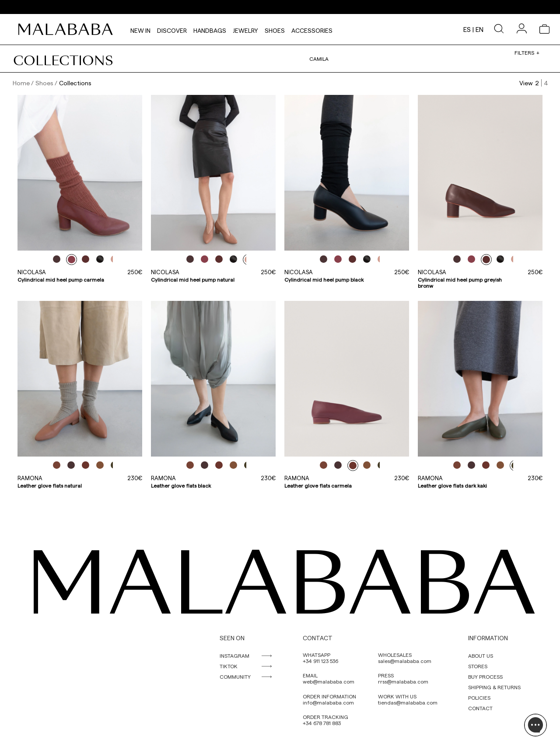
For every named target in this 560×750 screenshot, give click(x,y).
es (467, 29)
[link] (68, 29)
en (479, 29)
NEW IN (140, 29)
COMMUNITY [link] (235, 677)
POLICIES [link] (479, 698)
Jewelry (245, 29)
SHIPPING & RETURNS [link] (494, 687)
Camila (319, 59)
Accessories (312, 29)
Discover (172, 29)
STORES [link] (478, 666)
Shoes (275, 29)
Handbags (210, 29)
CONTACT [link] (480, 708)
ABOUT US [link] (481, 656)
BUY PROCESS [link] (485, 677)
